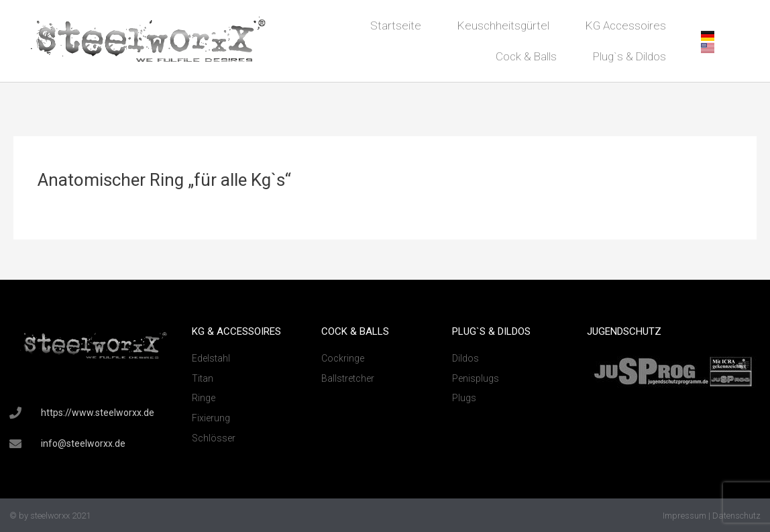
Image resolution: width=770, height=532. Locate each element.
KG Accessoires (626, 25)
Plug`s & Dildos (629, 56)
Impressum (684, 516)
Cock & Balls (526, 56)
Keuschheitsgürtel (503, 25)
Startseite (396, 25)
